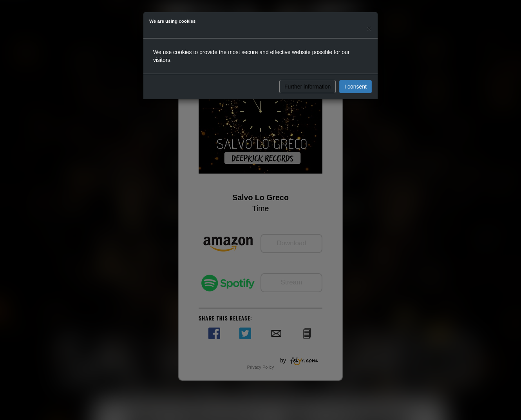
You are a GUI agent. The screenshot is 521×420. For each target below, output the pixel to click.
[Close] (369, 28)
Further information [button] (308, 87)
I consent (355, 87)
